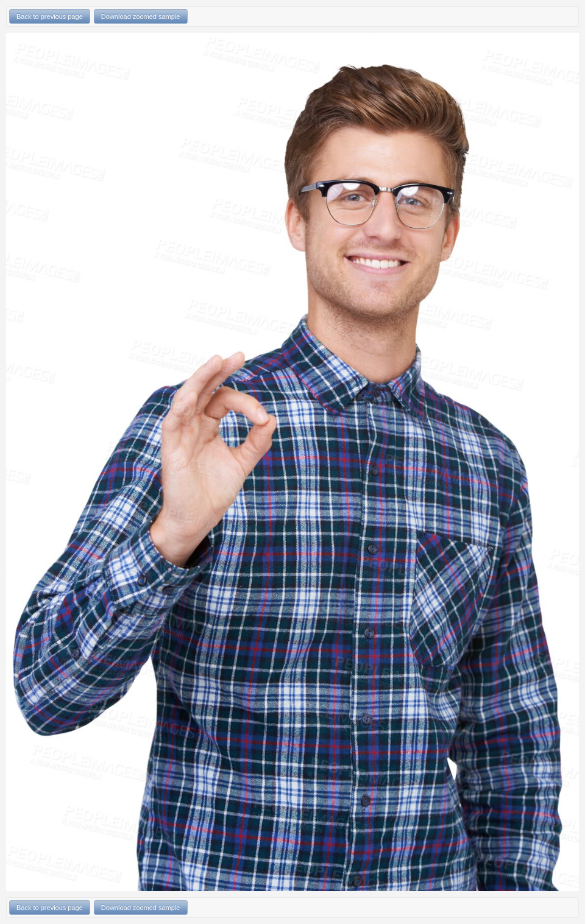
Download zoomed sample (141, 16)
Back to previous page (50, 16)
